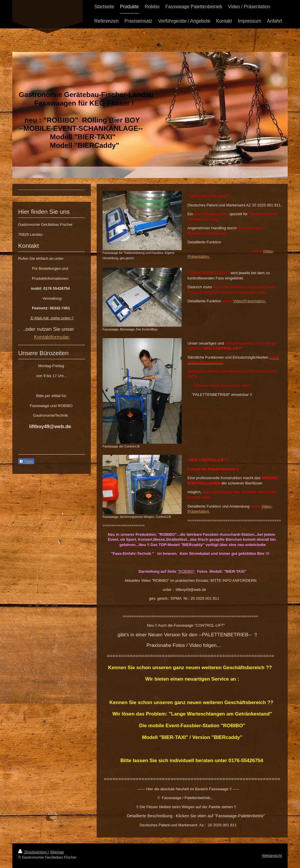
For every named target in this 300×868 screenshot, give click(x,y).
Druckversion (33, 852)
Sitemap (57, 852)
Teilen (26, 462)
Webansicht (272, 856)
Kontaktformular (51, 337)
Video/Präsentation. (249, 301)
